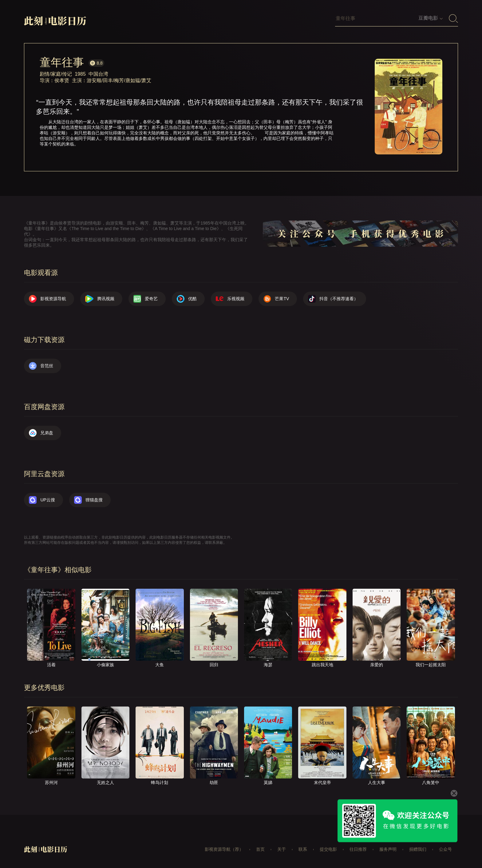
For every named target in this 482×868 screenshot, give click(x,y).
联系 (303, 849)
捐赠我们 (418, 849)
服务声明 (388, 849)
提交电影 (328, 849)
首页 (260, 849)
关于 (282, 849)
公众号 (445, 849)
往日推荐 (358, 849)
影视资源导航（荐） (224, 849)
